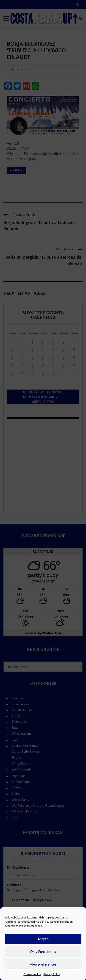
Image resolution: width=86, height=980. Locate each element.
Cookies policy (32, 974)
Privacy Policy (52, 974)
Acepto (43, 939)
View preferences (43, 964)
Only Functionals (43, 952)
